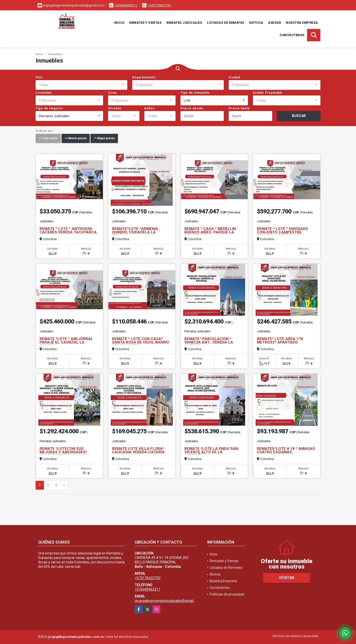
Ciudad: (235, 77)
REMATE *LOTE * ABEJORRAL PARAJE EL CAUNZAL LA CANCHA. (66, 342)
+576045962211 (126, 5)
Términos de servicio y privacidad (295, 636)
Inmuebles (55, 54)
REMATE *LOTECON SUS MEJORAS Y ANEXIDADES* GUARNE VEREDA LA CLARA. (65, 452)
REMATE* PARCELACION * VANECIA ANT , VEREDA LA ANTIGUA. (209, 342)
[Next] (64, 485)
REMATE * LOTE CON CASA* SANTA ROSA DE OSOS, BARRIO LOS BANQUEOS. (141, 342)
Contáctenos (292, 35)
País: (40, 77)
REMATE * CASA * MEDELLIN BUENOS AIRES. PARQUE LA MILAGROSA (210, 232)
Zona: (113, 93)
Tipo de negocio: (50, 108)
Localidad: (44, 93)
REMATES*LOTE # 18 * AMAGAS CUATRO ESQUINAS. (286, 450)
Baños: (150, 108)
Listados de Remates (226, 23)
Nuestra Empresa (302, 23)
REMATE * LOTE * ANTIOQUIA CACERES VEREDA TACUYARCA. (69, 230)
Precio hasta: (240, 108)
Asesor (274, 23)
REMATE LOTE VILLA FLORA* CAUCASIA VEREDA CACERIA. (139, 450)
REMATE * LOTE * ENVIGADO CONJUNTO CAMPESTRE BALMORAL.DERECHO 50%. (282, 232)
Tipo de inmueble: (195, 93)
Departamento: (144, 77)
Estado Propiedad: (268, 93)
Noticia (256, 23)
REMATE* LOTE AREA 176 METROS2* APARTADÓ (280, 341)
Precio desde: (192, 108)
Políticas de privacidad (227, 594)
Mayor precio (104, 138)
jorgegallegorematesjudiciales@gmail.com (168, 601)
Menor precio (76, 138)
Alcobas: (115, 108)
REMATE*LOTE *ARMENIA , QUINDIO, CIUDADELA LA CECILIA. (136, 232)
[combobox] (81, 85)
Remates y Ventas (145, 23)
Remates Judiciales (184, 23)
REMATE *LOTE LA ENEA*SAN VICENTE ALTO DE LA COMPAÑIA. (211, 452)
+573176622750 (159, 5)
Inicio (119, 23)
